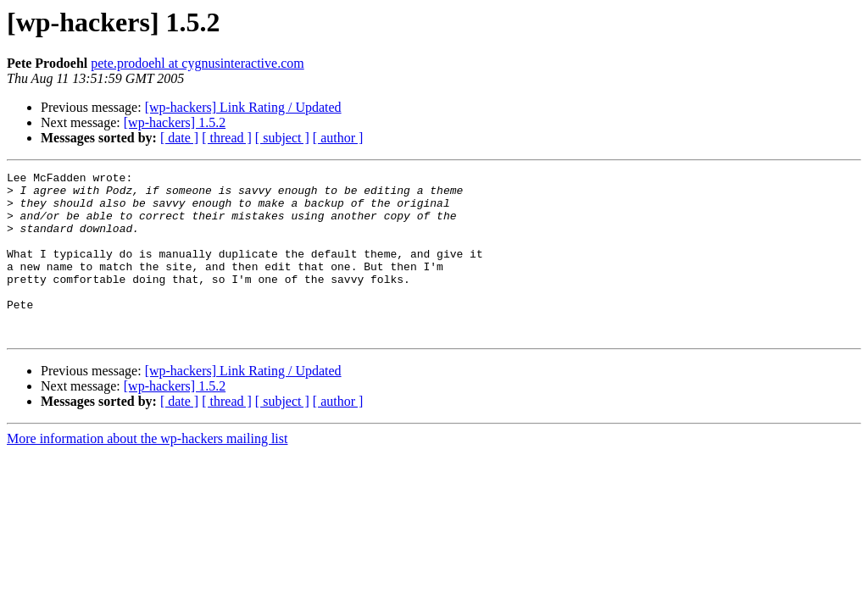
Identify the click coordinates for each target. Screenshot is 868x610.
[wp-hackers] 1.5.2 (175, 122)
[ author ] (338, 138)
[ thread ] (227, 138)
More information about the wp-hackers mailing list (147, 471)
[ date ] (179, 138)
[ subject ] (282, 138)
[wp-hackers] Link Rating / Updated (243, 107)
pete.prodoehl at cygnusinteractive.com (197, 63)
